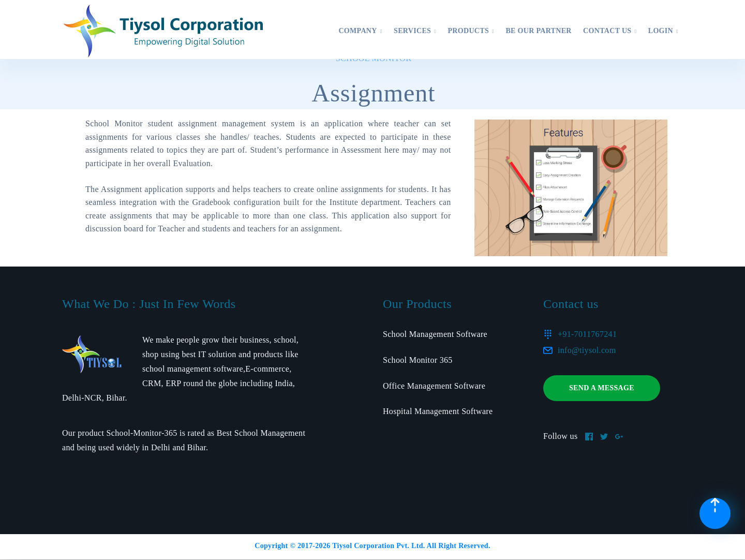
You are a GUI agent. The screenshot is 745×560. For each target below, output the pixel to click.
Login (663, 31)
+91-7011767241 (587, 334)
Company (360, 31)
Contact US (610, 31)
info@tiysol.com (587, 350)
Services (415, 31)
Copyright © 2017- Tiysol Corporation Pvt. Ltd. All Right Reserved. (372, 546)
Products (471, 31)
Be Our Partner (538, 31)
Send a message (602, 388)
